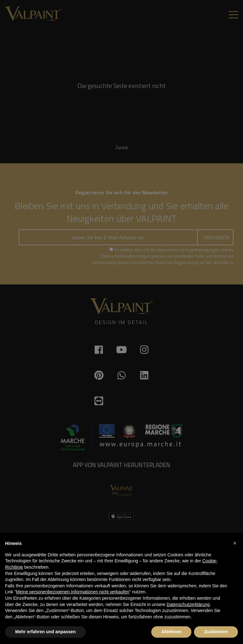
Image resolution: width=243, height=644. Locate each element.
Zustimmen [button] (216, 632)
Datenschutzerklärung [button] (188, 604)
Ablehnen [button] (171, 632)
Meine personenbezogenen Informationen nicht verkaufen (73, 592)
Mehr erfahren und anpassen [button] (45, 632)
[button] (235, 543)
